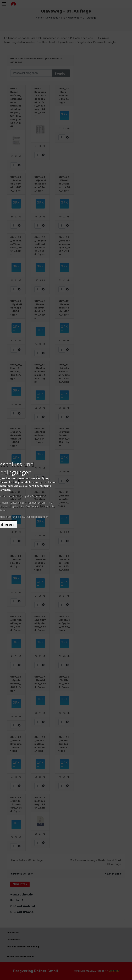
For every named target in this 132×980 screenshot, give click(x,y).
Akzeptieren (66, 521)
